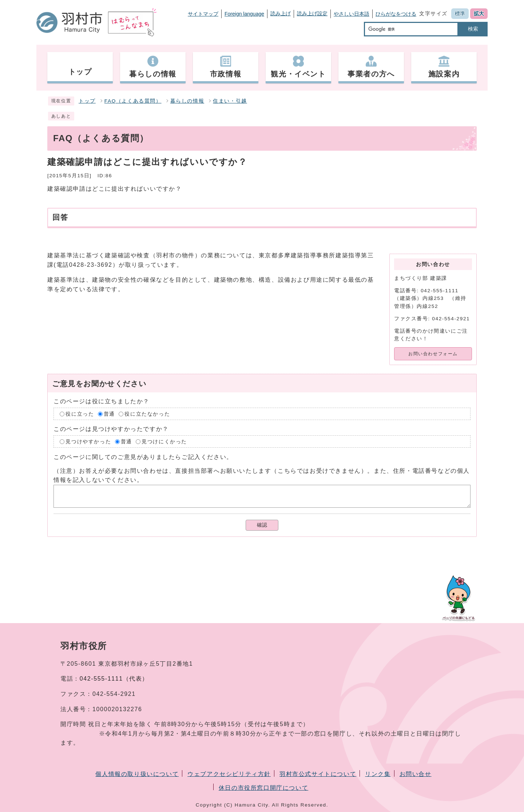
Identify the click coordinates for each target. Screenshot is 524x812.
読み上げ (281, 13)
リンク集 (378, 774)
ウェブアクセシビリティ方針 (229, 774)
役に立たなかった (147, 414)
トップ (87, 101)
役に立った (80, 414)
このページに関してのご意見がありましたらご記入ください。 (143, 457)
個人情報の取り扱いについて (137, 774)
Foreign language (244, 14)
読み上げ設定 (312, 13)
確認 (262, 525)
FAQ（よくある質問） (133, 101)
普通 (109, 414)
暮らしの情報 (187, 101)
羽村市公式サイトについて (318, 774)
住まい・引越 (230, 101)
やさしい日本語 (352, 14)
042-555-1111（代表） (114, 679)
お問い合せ (416, 774)
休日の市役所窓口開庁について (263, 788)
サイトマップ (203, 14)
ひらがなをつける (396, 14)
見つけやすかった (88, 441)
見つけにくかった (164, 441)
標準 (460, 13)
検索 (473, 29)
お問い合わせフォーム (433, 354)
